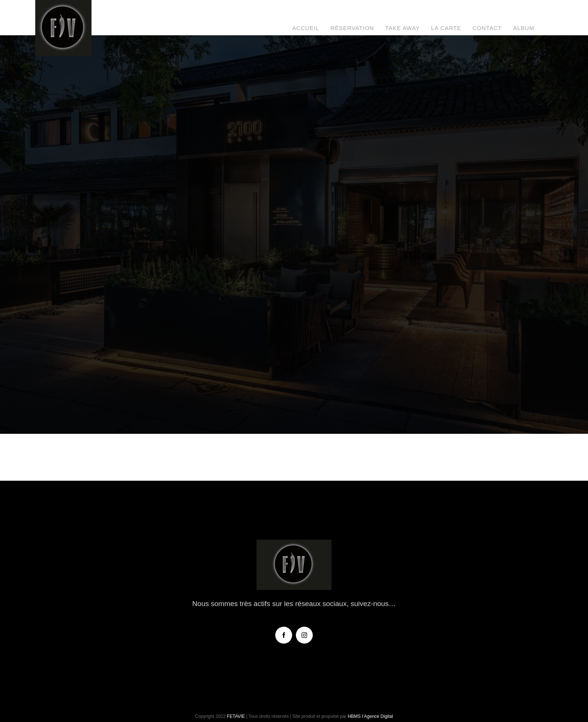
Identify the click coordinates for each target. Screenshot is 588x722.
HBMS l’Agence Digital (370, 716)
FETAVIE (236, 716)
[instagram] (304, 635)
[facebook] (284, 635)
